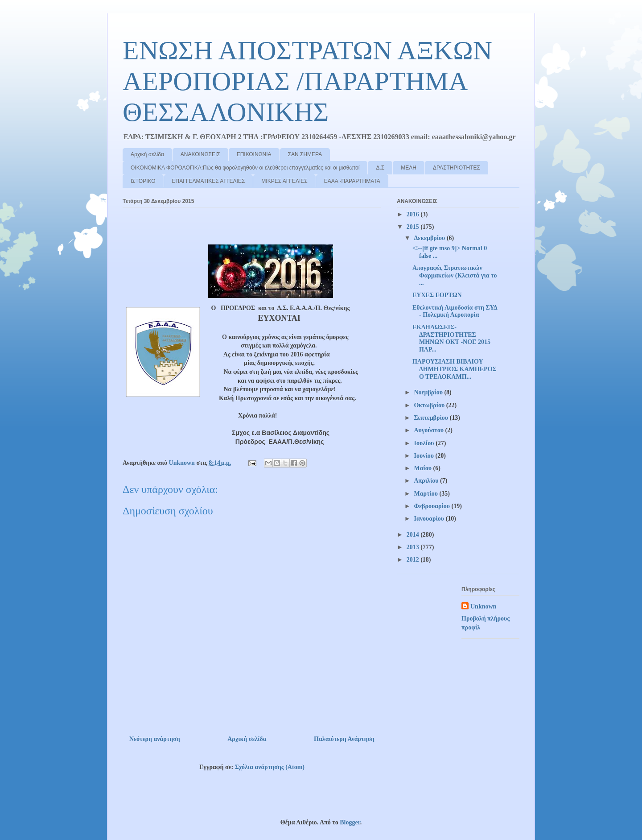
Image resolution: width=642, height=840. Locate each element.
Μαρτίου (426, 494)
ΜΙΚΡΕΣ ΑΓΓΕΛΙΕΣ (284, 181)
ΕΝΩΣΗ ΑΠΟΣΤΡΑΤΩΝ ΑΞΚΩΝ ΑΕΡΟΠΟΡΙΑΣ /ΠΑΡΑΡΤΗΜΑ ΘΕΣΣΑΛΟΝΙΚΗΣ (307, 81)
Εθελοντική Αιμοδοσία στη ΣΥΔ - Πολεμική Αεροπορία (455, 311)
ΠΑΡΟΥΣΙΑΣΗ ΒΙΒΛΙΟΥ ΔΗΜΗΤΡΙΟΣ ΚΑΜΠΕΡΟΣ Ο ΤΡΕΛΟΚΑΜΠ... (455, 369)
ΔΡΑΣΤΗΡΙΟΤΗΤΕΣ (457, 168)
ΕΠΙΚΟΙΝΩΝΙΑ (254, 154)
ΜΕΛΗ (409, 168)
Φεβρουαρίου (432, 506)
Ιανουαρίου (430, 519)
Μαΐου (423, 468)
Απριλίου (427, 481)
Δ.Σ (380, 168)
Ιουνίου (424, 456)
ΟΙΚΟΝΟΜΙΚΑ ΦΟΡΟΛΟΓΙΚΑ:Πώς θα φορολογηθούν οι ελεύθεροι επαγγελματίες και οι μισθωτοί (245, 168)
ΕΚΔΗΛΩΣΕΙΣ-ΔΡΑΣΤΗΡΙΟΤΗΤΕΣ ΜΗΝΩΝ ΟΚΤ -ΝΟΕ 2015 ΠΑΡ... (451, 338)
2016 (414, 214)
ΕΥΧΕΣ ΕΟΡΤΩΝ (437, 295)
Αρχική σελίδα (147, 154)
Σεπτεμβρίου (432, 418)
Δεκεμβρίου (430, 238)
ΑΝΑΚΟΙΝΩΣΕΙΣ (200, 154)
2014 (414, 535)
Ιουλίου (425, 443)
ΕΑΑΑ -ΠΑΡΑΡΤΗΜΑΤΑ (352, 181)
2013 (414, 547)
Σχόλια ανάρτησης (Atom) (270, 767)
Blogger (350, 822)
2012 (414, 560)
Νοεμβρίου (429, 392)
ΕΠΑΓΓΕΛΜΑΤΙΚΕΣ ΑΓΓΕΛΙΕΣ (209, 181)
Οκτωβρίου (430, 405)
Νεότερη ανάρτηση (155, 739)
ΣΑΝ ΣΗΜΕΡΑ (305, 154)
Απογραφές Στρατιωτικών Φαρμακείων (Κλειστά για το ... (455, 275)
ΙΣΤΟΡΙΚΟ (143, 181)
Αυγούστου (429, 430)
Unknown (483, 606)
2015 (414, 227)
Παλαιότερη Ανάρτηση (344, 739)
